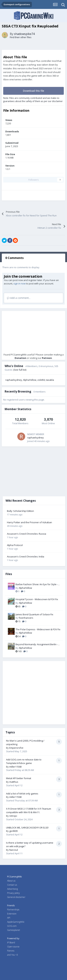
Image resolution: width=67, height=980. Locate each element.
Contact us (12, 885)
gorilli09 (13, 831)
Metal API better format (19, 778)
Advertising (13, 889)
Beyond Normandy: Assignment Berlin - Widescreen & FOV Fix (37, 644)
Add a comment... (19, 298)
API (9, 918)
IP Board (11, 943)
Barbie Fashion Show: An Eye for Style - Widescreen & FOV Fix (37, 584)
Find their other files (21, 37)
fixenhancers (26, 618)
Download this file (33, 91)
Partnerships (13, 910)
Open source (13, 947)
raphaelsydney (14, 380)
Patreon (47, 358)
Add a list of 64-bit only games (22, 794)
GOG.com (12, 926)
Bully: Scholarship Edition (20, 511)
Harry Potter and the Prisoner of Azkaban (29, 522)
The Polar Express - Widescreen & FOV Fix (38, 629)
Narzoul (14, 850)
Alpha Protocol (15, 545)
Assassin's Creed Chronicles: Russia (27, 534)
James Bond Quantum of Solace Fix (34, 614)
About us (11, 881)
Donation (20, 358)
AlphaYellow (30, 380)
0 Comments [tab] (14, 258)
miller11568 (15, 767)
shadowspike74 (24, 34)
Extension (12, 914)
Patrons (11, 951)
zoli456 (41, 380)
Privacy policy (13, 893)
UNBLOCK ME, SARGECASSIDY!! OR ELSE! (27, 828)
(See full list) (20, 370)
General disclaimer (16, 897)
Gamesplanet (14, 930)
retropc (13, 816)
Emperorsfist (16, 748)
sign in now (19, 284)
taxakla (50, 380)
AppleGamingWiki (16, 922)
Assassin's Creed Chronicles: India (26, 557)
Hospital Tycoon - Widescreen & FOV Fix (37, 599)
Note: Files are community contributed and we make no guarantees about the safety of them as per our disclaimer (33, 100)
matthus (14, 782)
